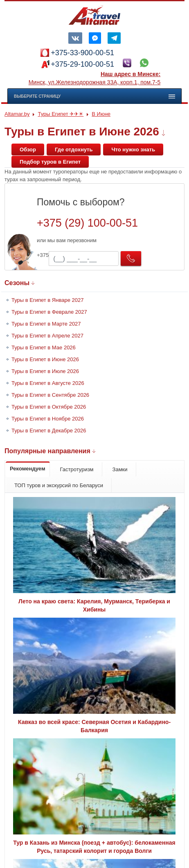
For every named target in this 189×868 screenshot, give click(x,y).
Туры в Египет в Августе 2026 (48, 383)
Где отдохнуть (74, 150)
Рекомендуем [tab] (28, 469)
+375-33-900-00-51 (82, 53)
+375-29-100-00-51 (82, 64)
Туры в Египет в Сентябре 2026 (50, 395)
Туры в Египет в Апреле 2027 (47, 336)
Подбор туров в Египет (50, 162)
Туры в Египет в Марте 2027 (46, 324)
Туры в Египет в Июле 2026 (45, 371)
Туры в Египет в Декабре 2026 (49, 431)
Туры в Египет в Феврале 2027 (49, 312)
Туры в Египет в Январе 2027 (47, 300)
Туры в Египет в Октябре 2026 (49, 407)
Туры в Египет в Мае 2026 (44, 347)
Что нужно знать (133, 150)
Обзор (28, 150)
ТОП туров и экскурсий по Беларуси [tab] (59, 485)
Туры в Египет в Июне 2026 (45, 359)
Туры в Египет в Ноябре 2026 (48, 419)
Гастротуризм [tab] (77, 469)
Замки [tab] (120, 469)
